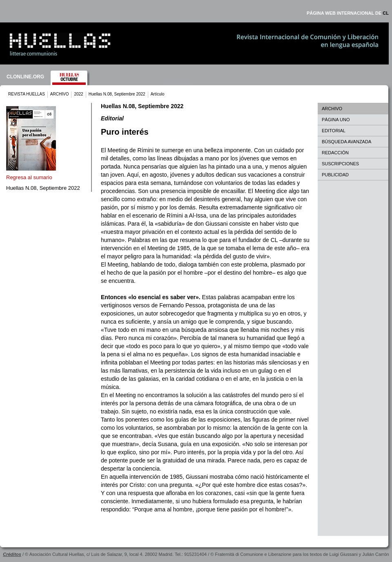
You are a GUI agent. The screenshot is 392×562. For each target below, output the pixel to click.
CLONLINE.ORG (25, 77)
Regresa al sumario (29, 177)
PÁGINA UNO (336, 120)
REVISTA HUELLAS (27, 94)
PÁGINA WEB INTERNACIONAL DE (348, 13)
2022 (78, 94)
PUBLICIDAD (335, 175)
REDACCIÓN (335, 153)
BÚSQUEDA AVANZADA (346, 142)
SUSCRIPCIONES (340, 164)
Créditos (12, 554)
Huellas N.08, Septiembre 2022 (117, 94)
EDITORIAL (334, 131)
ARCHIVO (60, 94)
